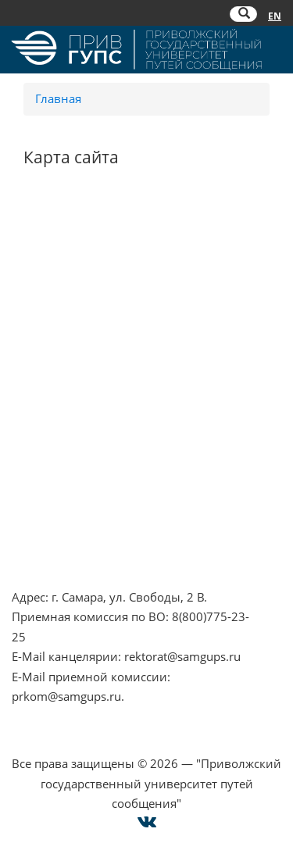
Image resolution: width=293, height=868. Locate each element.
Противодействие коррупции (96, 271)
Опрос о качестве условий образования (126, 502)
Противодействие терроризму (99, 251)
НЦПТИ (32, 231)
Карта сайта (45, 541)
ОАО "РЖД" (44, 406)
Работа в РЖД (50, 330)
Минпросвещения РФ (74, 311)
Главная (58, 98)
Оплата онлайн (56, 521)
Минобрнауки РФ (63, 291)
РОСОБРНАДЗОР (59, 386)
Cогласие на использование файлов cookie (146, 744)
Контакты (39, 481)
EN (275, 16)
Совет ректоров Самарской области (113, 446)
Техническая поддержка (80, 561)
